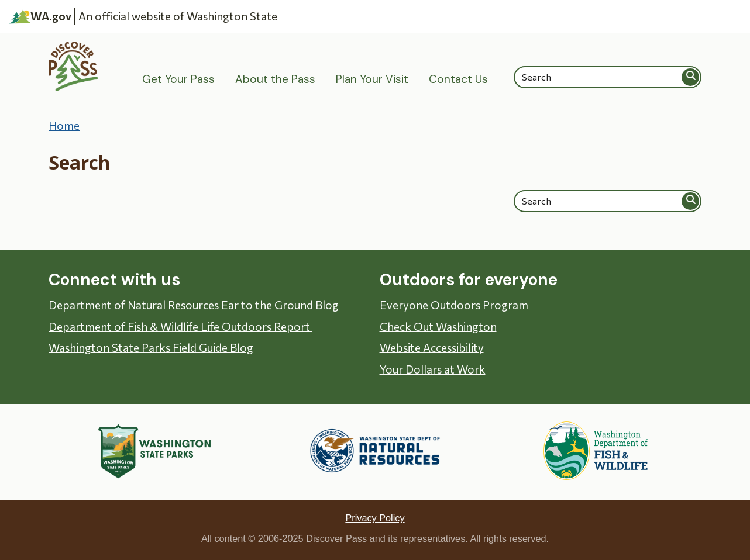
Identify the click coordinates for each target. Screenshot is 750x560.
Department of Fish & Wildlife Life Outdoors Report (180, 326)
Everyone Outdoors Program (454, 305)
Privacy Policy (375, 518)
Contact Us (458, 79)
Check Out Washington (438, 326)
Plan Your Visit (372, 79)
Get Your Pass (178, 79)
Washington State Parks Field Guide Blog (151, 348)
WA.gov (40, 16)
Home (64, 125)
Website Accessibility (432, 348)
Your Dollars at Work (433, 369)
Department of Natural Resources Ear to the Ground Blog (194, 305)
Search (691, 77)
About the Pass (275, 79)
